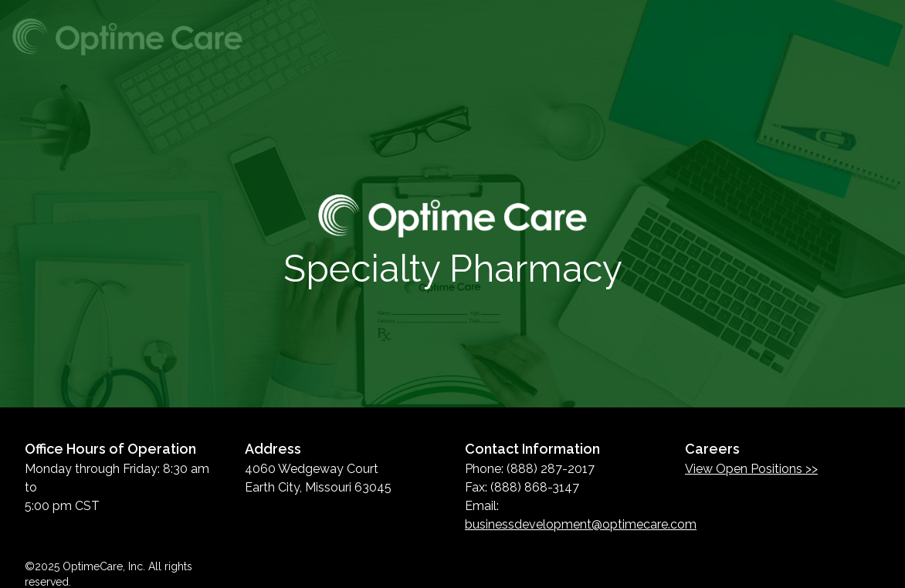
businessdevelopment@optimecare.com (581, 524)
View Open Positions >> (751, 469)
